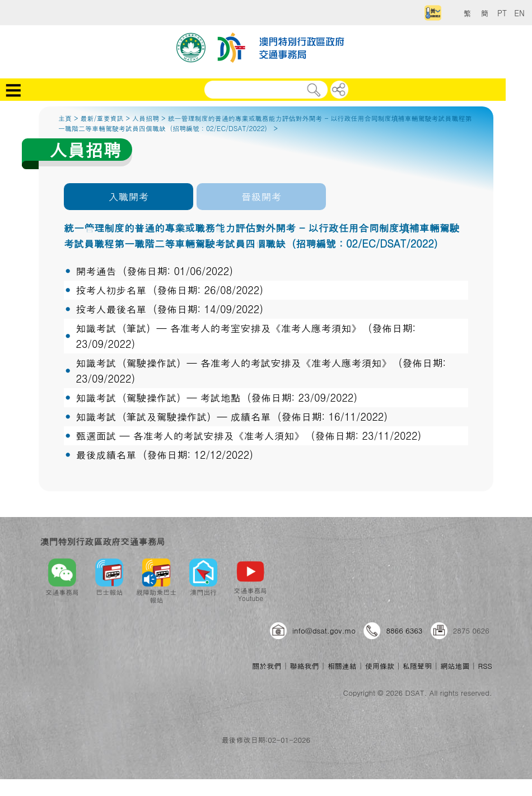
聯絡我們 (305, 666)
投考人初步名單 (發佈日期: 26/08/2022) (169, 290)
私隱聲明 (417, 666)
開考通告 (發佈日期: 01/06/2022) (154, 271)
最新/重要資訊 (102, 118)
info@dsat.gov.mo (324, 630)
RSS (485, 666)
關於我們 (267, 666)
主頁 (65, 118)
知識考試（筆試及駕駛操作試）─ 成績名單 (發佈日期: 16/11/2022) (232, 416)
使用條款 (380, 666)
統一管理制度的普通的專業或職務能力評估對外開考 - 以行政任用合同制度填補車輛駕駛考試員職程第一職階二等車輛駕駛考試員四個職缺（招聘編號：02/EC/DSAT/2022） (265, 123)
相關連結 (342, 666)
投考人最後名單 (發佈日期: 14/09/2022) (169, 309)
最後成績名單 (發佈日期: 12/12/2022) (164, 455)
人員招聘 (146, 118)
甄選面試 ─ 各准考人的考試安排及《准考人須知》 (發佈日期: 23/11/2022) (248, 436)
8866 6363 (404, 630)
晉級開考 (262, 196)
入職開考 (128, 196)
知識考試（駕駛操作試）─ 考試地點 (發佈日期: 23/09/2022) (216, 397)
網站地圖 (455, 666)
